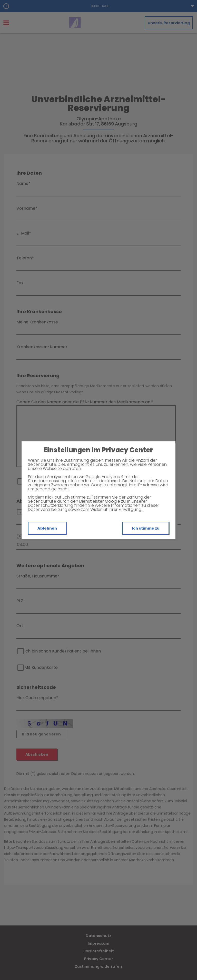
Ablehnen (47, 528)
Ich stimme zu (146, 528)
